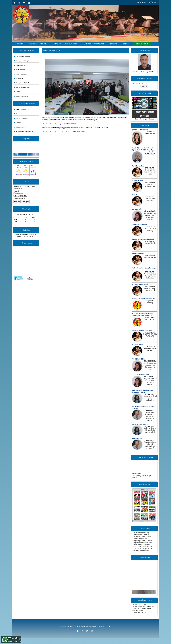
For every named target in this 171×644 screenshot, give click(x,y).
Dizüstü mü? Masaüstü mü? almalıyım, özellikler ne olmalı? (150, 416)
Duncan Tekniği (150, 243)
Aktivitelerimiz (20, 114)
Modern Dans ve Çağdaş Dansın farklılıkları (150, 276)
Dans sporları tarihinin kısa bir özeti (150, 172)
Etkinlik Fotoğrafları (21, 109)
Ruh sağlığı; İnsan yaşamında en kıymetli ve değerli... (150, 216)
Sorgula (144, 86)
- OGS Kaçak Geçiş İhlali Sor (142, 549)
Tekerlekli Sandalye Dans (150, 185)
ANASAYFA (19, 44)
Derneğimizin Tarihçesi (22, 56)
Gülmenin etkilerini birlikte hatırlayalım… (150, 398)
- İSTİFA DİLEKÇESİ (139, 605)
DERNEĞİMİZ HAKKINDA (38, 44)
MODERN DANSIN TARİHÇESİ (142, 330)
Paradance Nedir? (138, 180)
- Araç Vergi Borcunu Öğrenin (142, 541)
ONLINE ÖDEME (142, 44)
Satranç (150, 303)
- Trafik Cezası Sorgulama (141, 545)
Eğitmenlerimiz (20, 70)
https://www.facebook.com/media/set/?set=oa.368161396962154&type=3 (66, 132)
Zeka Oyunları (150, 319)
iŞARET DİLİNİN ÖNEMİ (140, 130)
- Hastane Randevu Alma (141, 551)
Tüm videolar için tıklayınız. (145, 119)
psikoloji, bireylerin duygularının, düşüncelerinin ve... (150, 366)
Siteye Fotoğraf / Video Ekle (24, 131)
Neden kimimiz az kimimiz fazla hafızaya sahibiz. (150, 430)
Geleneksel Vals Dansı (139, 225)
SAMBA (134, 195)
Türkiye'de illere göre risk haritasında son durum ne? (150, 445)
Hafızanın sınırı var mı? (140, 424)
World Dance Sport (138, 166)
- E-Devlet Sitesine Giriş (140, 533)
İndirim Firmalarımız (21, 96)
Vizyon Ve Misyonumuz (22, 87)
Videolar (18, 123)
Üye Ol (152, 2)
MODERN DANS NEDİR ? (150, 350)
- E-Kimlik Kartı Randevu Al (141, 535)
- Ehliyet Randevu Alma (140, 539)
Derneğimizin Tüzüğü (22, 61)
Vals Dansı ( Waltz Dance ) (150, 230)
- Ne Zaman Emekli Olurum (141, 537)
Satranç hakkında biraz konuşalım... (144, 299)
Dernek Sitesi (97, 626)
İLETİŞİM (126, 44)
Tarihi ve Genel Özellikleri (150, 200)
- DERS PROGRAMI (139, 613)
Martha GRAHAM (138, 254)
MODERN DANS (137, 345)
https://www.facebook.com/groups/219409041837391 (59, 124)
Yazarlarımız (19, 78)
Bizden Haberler (20, 127)
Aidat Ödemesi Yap (21, 74)
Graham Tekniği (150, 258)
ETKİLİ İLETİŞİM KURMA (140, 375)
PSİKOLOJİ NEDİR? (139, 359)
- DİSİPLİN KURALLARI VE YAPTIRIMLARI (142, 610)
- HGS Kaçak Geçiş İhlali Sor (142, 547)
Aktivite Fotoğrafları (21, 118)
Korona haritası (137, 438)
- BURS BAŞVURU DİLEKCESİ (143, 607)
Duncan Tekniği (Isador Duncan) (143, 239)
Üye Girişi (142, 2)
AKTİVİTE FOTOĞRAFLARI (94, 44)
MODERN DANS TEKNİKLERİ (142, 284)
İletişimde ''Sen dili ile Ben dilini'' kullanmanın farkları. (150, 382)
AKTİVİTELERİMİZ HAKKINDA (66, 44)
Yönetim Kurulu (20, 65)
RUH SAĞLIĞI (137, 209)
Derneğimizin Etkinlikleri (23, 83)
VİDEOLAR (113, 44)
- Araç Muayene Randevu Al (142, 543)
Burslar (17, 92)
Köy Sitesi (106, 626)
